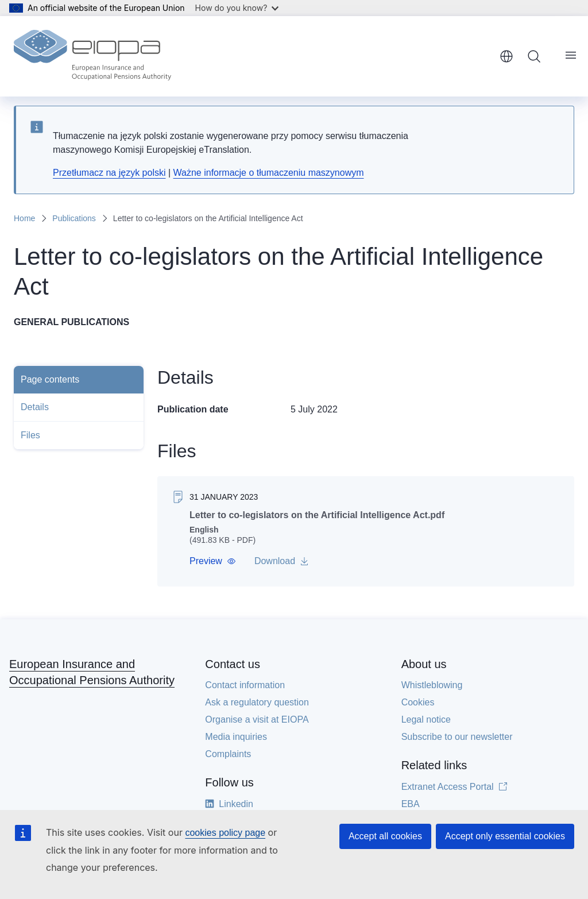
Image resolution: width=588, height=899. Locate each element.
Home (24, 218)
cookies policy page (225, 833)
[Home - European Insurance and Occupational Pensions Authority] (92, 56)
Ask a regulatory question (257, 702)
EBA (411, 804)
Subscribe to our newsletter (457, 737)
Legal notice (426, 719)
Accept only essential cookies (505, 836)
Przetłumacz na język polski (109, 173)
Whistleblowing (432, 685)
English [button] (506, 56)
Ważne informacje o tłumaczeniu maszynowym (269, 173)
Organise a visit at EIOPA (257, 719)
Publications (74, 218)
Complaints (228, 754)
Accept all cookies (385, 836)
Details (35, 407)
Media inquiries (236, 737)
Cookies (418, 702)
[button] (213, 561)
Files (30, 435)
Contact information (245, 685)
